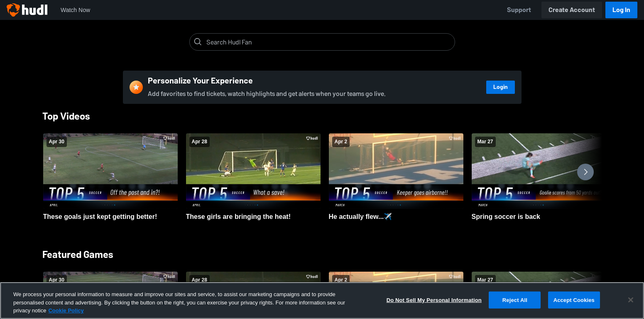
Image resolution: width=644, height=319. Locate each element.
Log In (621, 10)
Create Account (572, 10)
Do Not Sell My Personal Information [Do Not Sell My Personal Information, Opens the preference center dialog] (434, 300)
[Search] (329, 42)
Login (501, 87)
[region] (322, 301)
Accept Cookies (574, 300)
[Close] (631, 300)
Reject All (515, 300)
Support (519, 10)
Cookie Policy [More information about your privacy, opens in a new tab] (66, 310)
